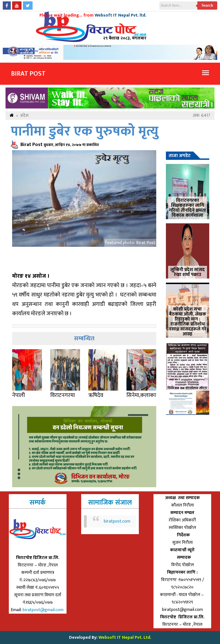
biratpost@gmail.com (44, 610)
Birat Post (28, 74)
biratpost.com (117, 521)
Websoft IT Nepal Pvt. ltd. (120, 15)
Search (207, 5)
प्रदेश (24, 116)
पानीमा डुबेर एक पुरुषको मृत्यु (85, 132)
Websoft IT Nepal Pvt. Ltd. (125, 638)
